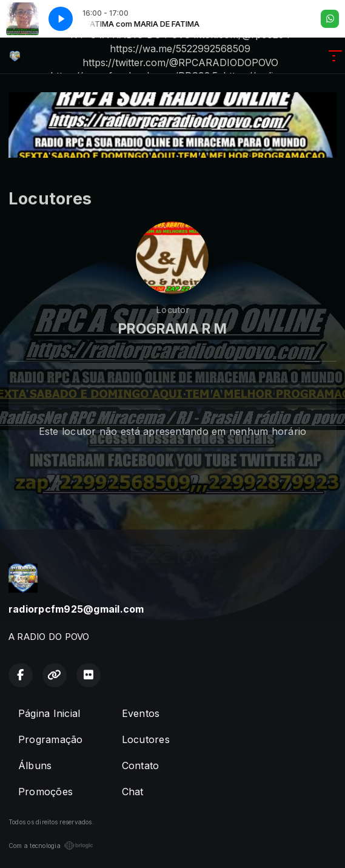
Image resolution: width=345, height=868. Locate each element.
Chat (133, 792)
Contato (141, 765)
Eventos (141, 713)
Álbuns (35, 765)
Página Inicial (49, 713)
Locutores (146, 739)
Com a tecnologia (51, 846)
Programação (51, 739)
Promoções (45, 792)
